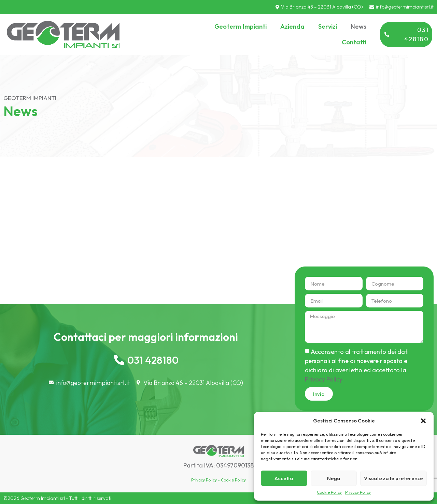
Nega (334, 478)
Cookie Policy (329, 492)
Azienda (292, 26)
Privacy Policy (358, 492)
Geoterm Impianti (241, 26)
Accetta (284, 478)
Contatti (354, 42)
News (358, 26)
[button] (423, 421)
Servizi (328, 26)
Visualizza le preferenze (393, 478)
